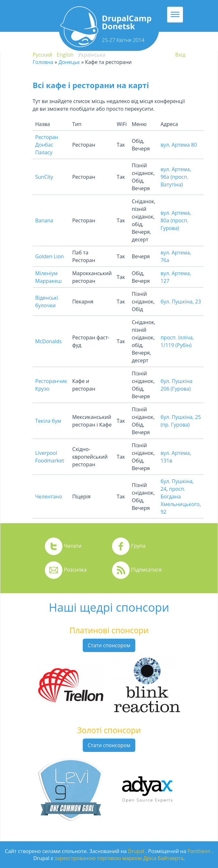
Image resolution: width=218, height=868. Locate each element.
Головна (43, 62)
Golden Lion (50, 256)
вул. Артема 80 (179, 145)
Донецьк (69, 62)
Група (138, 546)
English (65, 55)
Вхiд (180, 55)
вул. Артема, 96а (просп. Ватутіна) (176, 177)
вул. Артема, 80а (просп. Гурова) (176, 220)
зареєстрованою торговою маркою (98, 858)
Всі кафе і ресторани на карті (91, 85)
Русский (43, 55)
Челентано (49, 496)
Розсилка (75, 570)
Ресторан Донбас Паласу (47, 145)
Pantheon (200, 851)
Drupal (137, 851)
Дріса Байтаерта (163, 858)
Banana (44, 220)
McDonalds (49, 341)
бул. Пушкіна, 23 (181, 302)
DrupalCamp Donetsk (127, 22)
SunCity (44, 177)
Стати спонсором (109, 645)
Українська (91, 55)
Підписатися (146, 570)
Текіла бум (48, 421)
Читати (73, 546)
